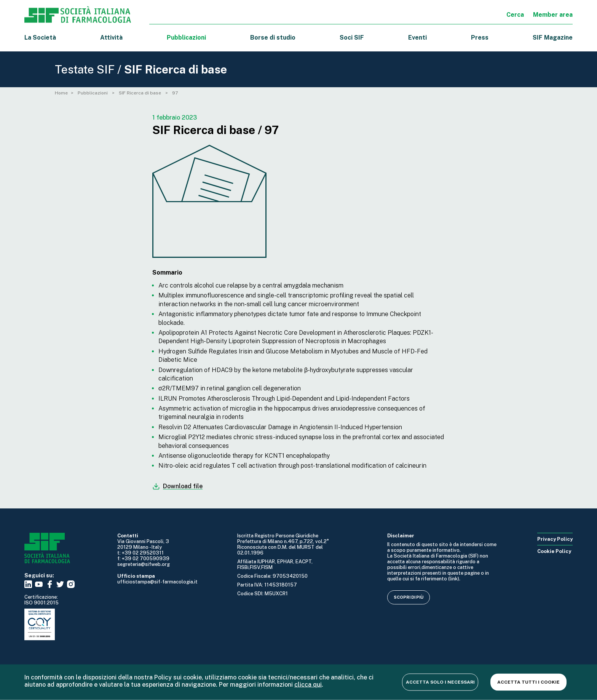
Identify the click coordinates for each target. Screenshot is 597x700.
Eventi (417, 38)
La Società (40, 38)
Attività (111, 38)
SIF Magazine (553, 38)
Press (480, 38)
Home (61, 93)
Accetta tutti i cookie (528, 682)
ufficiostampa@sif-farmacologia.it (157, 582)
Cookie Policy (554, 551)
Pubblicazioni (93, 93)
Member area (553, 15)
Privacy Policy (555, 539)
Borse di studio (273, 38)
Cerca (515, 15)
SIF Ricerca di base (140, 93)
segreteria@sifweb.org (144, 564)
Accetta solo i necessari (440, 682)
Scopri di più (409, 597)
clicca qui (308, 684)
